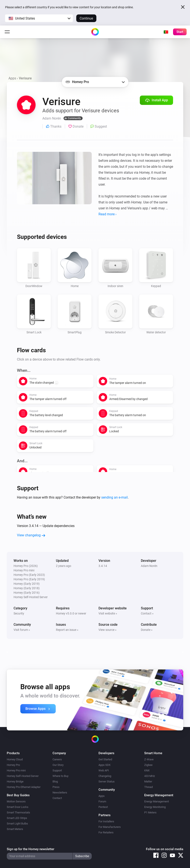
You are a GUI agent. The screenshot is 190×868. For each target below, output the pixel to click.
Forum (102, 801)
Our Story (58, 765)
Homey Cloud (15, 759)
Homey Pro (13, 765)
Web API (104, 770)
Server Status (107, 781)
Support (57, 770)
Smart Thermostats (18, 812)
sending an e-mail (114, 497)
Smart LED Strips (17, 818)
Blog (55, 781)
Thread (148, 787)
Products (13, 753)
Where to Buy (60, 776)
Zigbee (148, 765)
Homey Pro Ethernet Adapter (24, 787)
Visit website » (108, 613)
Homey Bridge (15, 781)
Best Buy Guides (18, 795)
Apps (12, 78)
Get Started (105, 759)
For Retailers (106, 832)
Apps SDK (105, 765)
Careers (57, 759)
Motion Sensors (16, 801)
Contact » (147, 613)
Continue (86, 18)
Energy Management (157, 801)
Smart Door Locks (18, 807)
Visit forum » (22, 630)
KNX (147, 770)
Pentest (103, 807)
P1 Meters (150, 812)
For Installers (106, 821)
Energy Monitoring (155, 807)
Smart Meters (15, 829)
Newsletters (60, 793)
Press (56, 787)
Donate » (147, 630)
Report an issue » (67, 630)
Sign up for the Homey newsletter (31, 849)
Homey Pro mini (16, 770)
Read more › (107, 214)
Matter (148, 781)
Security (19, 613)
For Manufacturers (110, 827)
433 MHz (150, 776)
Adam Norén (149, 566)
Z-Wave (149, 759)
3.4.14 (103, 566)
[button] (39, 18)
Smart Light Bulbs (17, 824)
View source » (107, 630)
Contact (57, 798)
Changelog (105, 776)
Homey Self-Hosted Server (23, 776)
